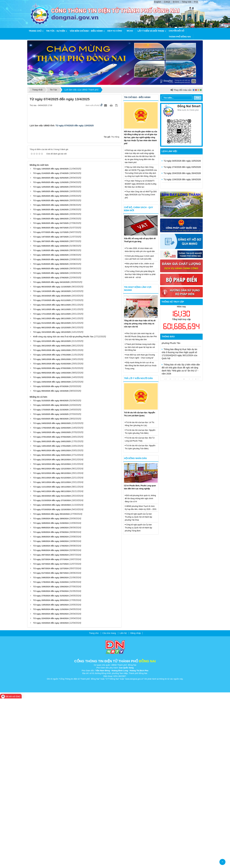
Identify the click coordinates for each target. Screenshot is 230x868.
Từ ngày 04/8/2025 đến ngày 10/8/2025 (51, 415)
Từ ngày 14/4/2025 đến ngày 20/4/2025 (51, 338)
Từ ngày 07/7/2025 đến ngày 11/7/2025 (51, 402)
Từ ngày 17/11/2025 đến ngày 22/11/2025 (52, 483)
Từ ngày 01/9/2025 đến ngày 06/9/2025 (51, 434)
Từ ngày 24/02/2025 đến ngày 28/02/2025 (52, 593)
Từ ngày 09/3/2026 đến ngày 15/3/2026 (51, 561)
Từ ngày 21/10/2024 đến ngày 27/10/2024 (52, 670)
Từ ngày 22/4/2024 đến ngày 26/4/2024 (51, 788)
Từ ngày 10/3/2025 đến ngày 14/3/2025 (51, 584)
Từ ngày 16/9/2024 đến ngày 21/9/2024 (51, 693)
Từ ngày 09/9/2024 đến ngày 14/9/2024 (51, 697)
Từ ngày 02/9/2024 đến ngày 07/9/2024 (51, 702)
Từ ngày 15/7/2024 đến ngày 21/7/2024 (51, 733)
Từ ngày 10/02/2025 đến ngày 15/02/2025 (52, 602)
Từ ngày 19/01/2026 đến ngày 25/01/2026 (52, 529)
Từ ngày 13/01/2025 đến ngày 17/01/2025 (52, 616)
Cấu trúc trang (109, 803)
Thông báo (168, 337)
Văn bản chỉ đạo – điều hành (86, 31)
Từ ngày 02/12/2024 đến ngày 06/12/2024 (52, 643)
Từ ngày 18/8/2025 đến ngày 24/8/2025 (51, 424)
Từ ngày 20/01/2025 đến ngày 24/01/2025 (52, 611)
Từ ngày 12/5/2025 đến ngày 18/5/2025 (51, 357)
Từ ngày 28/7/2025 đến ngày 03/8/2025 (51, 411)
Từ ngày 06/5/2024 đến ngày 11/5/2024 (51, 779)
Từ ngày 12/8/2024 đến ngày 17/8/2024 (51, 715)
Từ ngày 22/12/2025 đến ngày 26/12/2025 (52, 511)
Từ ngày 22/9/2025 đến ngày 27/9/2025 (51, 447)
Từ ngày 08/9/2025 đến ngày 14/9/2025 (51, 438)
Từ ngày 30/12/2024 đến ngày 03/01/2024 (52, 625)
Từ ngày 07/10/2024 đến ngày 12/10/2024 (52, 679)
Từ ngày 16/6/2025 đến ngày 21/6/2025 (51, 379)
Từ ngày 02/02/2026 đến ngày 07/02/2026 (52, 538)
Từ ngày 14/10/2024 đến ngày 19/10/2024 (52, 674)
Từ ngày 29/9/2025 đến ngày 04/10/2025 (51, 452)
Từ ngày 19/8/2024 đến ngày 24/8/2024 (51, 711)
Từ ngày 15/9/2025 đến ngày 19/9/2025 (51, 443)
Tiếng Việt (186, 2)
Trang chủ (35, 31)
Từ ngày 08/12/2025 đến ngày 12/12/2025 (52, 497)
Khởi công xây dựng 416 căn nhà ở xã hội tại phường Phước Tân (63, 506)
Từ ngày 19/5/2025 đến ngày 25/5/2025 (51, 361)
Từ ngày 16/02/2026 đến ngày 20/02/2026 (52, 547)
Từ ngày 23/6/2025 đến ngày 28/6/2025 (51, 384)
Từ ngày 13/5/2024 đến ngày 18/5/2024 (51, 774)
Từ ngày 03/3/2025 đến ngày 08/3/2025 (51, 588)
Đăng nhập (136, 803)
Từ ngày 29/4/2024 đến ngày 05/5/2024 (51, 783)
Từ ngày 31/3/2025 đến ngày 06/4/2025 (51, 570)
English (158, 2)
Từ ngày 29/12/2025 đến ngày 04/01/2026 (52, 515)
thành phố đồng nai (180, 37)
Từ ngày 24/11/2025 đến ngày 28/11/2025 (52, 488)
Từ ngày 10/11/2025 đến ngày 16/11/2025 (52, 479)
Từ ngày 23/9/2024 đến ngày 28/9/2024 (51, 688)
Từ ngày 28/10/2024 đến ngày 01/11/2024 (52, 665)
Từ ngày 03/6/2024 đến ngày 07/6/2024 (51, 761)
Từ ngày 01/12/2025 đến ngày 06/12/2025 (52, 493)
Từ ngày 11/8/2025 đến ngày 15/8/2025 (51, 420)
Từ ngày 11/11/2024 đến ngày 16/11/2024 (52, 656)
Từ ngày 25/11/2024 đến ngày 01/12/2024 (52, 647)
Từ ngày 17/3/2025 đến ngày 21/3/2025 (51, 579)
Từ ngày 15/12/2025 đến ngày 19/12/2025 (52, 502)
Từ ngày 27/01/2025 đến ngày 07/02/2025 (52, 607)
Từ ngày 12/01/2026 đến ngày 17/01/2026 (52, 524)
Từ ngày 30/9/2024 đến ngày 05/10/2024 (51, 684)
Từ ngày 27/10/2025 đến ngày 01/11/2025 (52, 470)
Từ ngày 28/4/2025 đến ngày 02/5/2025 (51, 347)
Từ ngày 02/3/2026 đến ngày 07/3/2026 (51, 556)
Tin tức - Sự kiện (56, 31)
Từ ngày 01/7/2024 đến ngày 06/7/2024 (51, 743)
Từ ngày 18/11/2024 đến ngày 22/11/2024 (52, 652)
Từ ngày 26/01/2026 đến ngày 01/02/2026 (52, 533)
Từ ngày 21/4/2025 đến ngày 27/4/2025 (51, 343)
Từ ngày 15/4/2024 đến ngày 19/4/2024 (51, 792)
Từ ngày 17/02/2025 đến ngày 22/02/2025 (52, 597)
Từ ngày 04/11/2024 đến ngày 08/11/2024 (52, 661)
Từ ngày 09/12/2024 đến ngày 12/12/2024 (52, 638)
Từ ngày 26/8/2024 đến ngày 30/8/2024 (51, 706)
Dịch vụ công (115, 31)
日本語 (167, 2)
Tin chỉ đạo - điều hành (137, 97)
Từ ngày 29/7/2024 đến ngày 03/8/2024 (51, 724)
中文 (196, 2)
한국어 (176, 2)
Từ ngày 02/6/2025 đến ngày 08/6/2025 (51, 370)
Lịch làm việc (170, 151)
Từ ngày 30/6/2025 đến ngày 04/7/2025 (51, 393)
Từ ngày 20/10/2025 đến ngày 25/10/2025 (52, 465)
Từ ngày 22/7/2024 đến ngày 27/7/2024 (51, 729)
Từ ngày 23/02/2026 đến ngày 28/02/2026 (52, 552)
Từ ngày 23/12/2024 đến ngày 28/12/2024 (52, 629)
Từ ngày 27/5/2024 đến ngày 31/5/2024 (51, 765)
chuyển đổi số (176, 31)
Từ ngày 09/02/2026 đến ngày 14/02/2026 (52, 542)
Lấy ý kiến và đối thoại (151, 31)
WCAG (130, 31)
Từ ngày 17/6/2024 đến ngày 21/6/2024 (51, 752)
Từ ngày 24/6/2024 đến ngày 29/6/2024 (51, 747)
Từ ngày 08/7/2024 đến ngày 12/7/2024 (51, 738)
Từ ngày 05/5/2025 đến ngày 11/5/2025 (51, 352)
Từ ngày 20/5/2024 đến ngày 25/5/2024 (51, 770)
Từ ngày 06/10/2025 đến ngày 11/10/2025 (52, 456)
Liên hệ (123, 803)
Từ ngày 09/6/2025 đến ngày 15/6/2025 (51, 375)
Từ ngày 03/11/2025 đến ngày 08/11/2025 (52, 474)
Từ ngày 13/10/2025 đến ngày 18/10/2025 (52, 461)
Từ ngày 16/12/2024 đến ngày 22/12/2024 (52, 634)
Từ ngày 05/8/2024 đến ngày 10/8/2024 (51, 720)
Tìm (198, 98)
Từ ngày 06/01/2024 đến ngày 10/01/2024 (52, 620)
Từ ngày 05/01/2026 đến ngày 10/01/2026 (52, 520)
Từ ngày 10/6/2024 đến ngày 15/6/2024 (51, 756)
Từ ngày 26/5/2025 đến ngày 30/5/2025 (51, 365)
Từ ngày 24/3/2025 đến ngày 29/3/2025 (51, 575)
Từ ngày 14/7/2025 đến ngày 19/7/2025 (51, 406)
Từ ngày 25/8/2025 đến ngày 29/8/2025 (51, 429)
